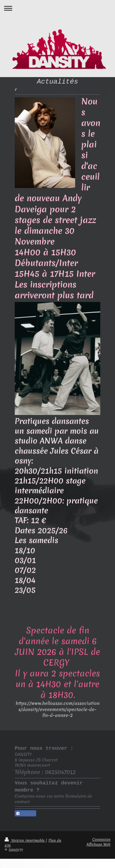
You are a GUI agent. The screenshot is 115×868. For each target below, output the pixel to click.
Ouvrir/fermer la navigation (57, 8)
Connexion (101, 839)
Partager (25, 814)
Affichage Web (98, 844)
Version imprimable (25, 840)
